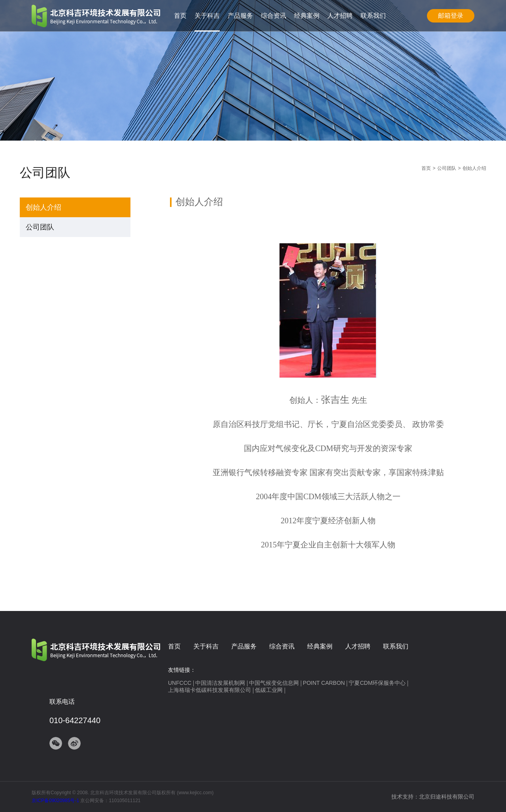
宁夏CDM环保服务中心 (377, 683)
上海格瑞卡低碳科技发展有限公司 (210, 690)
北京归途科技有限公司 (447, 797)
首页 (180, 16)
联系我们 (373, 16)
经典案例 (307, 16)
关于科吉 (207, 16)
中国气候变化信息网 (274, 683)
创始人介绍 (43, 207)
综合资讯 (274, 16)
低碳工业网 (269, 690)
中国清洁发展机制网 (220, 683)
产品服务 (240, 16)
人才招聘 (340, 16)
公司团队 (40, 227)
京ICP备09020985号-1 (55, 801)
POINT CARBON (324, 683)
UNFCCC (180, 683)
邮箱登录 (451, 16)
